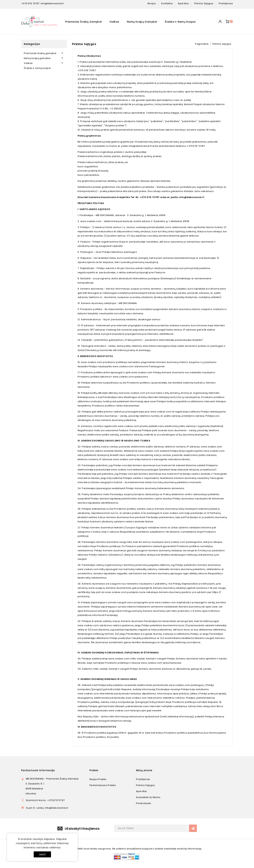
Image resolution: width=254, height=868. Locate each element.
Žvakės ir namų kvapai (180, 22)
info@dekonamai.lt (52, 3)
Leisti (42, 854)
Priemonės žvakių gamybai (84, 22)
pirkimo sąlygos (204, 3)
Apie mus (141, 791)
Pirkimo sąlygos (146, 785)
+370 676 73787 (30, 3)
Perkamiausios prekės (103, 785)
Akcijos (152, 3)
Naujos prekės (98, 779)
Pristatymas (143, 779)
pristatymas (226, 3)
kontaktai (167, 3)
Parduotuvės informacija (38, 770)
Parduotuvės (143, 803)
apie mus (183, 3)
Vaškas (114, 22)
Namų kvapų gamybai (142, 22)
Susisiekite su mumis (148, 797)
